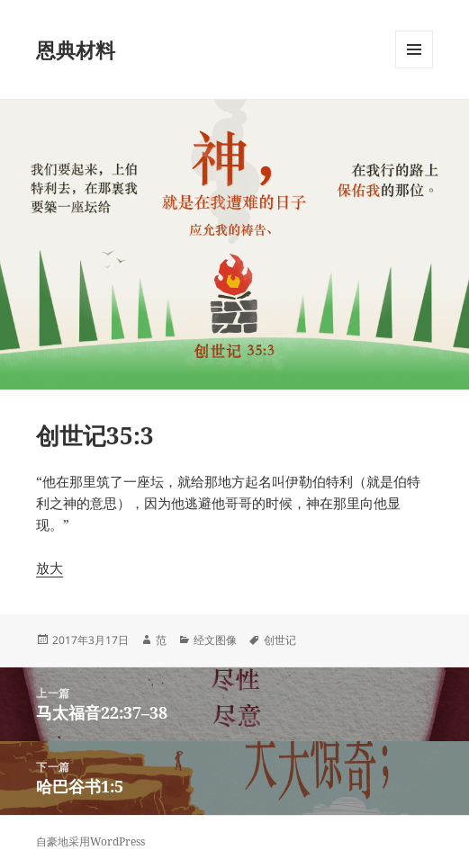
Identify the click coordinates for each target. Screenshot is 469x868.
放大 (50, 568)
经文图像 (215, 640)
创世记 (280, 640)
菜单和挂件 (414, 68)
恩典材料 (76, 49)
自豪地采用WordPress (90, 841)
